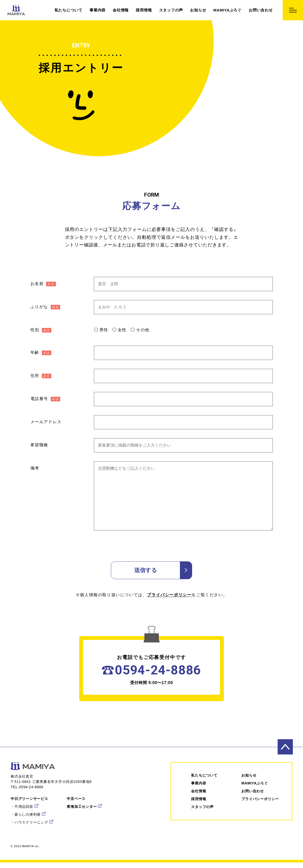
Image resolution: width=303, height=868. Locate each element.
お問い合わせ (261, 10)
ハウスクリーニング (31, 822)
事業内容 (98, 10)
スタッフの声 (171, 10)
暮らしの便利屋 (28, 814)
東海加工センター (82, 807)
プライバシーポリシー (169, 595)
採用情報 (144, 10)
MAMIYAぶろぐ (228, 10)
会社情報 (121, 10)
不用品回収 (24, 807)
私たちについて (69, 10)
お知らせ (198, 10)
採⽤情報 (199, 799)
